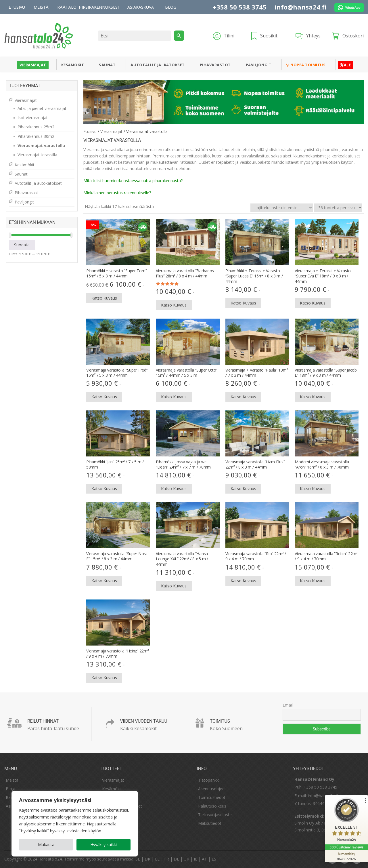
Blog (171, 7)
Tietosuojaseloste (215, 815)
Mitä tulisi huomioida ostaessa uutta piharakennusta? (133, 181)
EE (157, 859)
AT (204, 859)
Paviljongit (259, 65)
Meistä (41, 7)
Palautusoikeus (212, 806)
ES (214, 859)
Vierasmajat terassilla (37, 155)
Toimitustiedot (212, 797)
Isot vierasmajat (33, 118)
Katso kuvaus (104, 298)
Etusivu (17, 7)
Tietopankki (209, 780)
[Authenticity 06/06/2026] (346, 856)
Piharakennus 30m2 (36, 136)
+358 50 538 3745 (240, 7)
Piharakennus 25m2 (36, 127)
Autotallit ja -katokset (158, 65)
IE (195, 859)
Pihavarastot (215, 65)
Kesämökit (73, 65)
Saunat (107, 65)
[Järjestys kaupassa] (282, 208)
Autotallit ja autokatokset (38, 183)
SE (138, 859)
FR (167, 859)
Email (288, 705)
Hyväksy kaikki (103, 845)
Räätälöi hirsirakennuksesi (88, 7)
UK (186, 859)
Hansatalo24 (50, 859)
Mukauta (46, 845)
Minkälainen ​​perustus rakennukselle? (117, 193)
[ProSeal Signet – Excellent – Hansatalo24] (346, 821)
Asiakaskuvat (142, 7)
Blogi (10, 789)
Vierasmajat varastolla (41, 145)
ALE (346, 65)
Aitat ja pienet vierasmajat (42, 108)
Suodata (22, 245)
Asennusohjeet (212, 789)
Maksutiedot (210, 823)
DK (147, 859)
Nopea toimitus (306, 65)
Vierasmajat (33, 65)
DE (176, 859)
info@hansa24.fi (300, 7)
